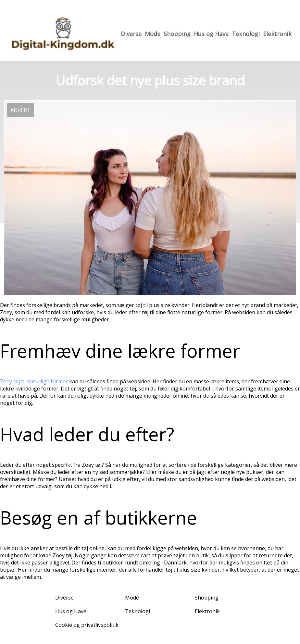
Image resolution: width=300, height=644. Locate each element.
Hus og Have (211, 34)
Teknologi (246, 34)
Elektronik (277, 34)
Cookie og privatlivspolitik (87, 625)
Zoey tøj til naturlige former (34, 381)
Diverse (131, 34)
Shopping (177, 34)
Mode (153, 34)
